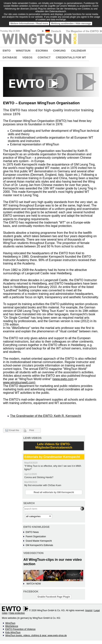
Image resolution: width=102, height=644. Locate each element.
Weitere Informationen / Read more (29, 24)
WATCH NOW (34, 584)
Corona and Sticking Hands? (39, 477)
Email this (12, 431)
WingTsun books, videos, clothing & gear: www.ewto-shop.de (36, 635)
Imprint (89, 610)
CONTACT (44, 57)
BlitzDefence (12, 626)
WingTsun (10, 623)
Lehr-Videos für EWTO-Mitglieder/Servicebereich (54, 446)
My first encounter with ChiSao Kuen (43, 485)
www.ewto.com (64, 379)
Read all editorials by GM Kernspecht (54, 492)
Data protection (17, 613)
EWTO (7, 51)
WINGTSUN (23, 51)
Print (32, 430)
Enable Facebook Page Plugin (54, 597)
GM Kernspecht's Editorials (39, 545)
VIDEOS (27, 57)
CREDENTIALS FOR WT (71, 57)
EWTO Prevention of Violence (20, 629)
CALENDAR (79, 51)
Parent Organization (36, 537)
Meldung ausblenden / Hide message (71, 24)
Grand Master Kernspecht (39, 541)
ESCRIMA (42, 51)
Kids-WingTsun (13, 632)
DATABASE (10, 57)
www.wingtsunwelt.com (19, 382)
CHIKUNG (60, 51)
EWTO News (32, 532)
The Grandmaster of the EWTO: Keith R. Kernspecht (45, 416)
